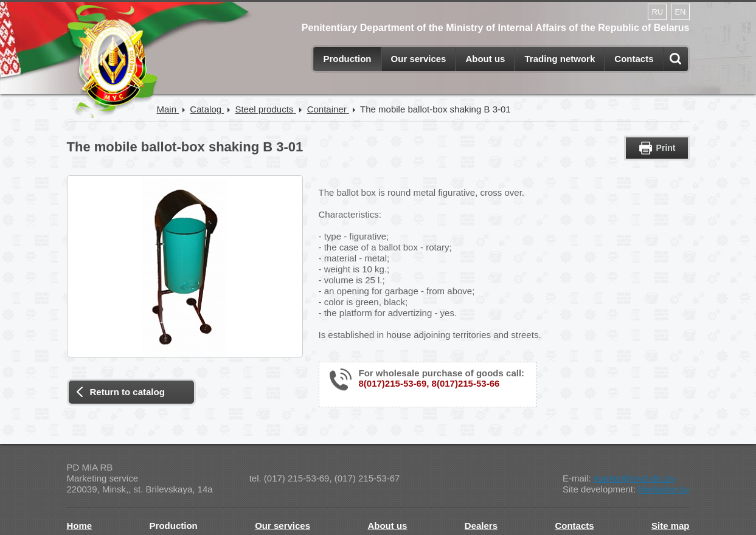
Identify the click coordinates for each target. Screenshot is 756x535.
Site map (671, 526)
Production (347, 59)
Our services (419, 59)
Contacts (634, 59)
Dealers (481, 526)
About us (485, 59)
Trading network (560, 59)
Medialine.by (664, 489)
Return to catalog (127, 392)
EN (680, 12)
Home (80, 526)
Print (666, 148)
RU (657, 12)
